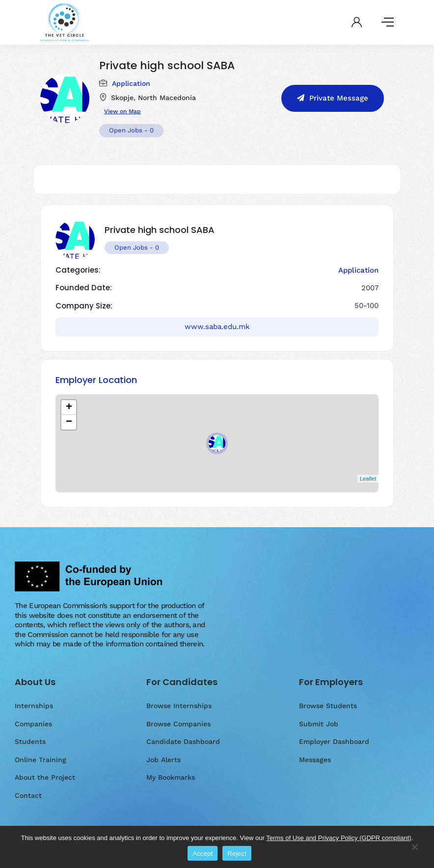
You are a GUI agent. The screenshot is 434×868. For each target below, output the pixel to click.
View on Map (122, 111)
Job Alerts (163, 760)
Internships (34, 706)
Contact (28, 795)
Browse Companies (178, 724)
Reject (237, 854)
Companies (33, 724)
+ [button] (69, 408)
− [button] (69, 422)
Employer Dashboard (334, 741)
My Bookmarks (171, 777)
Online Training (41, 760)
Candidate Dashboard (183, 741)
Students (30, 741)
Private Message (339, 98)
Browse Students (328, 706)
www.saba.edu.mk (217, 327)
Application (131, 83)
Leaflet (368, 479)
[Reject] (414, 852)
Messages (315, 760)
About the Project (45, 777)
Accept (203, 854)
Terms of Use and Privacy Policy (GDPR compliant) (339, 838)
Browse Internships (179, 706)
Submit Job (319, 724)
